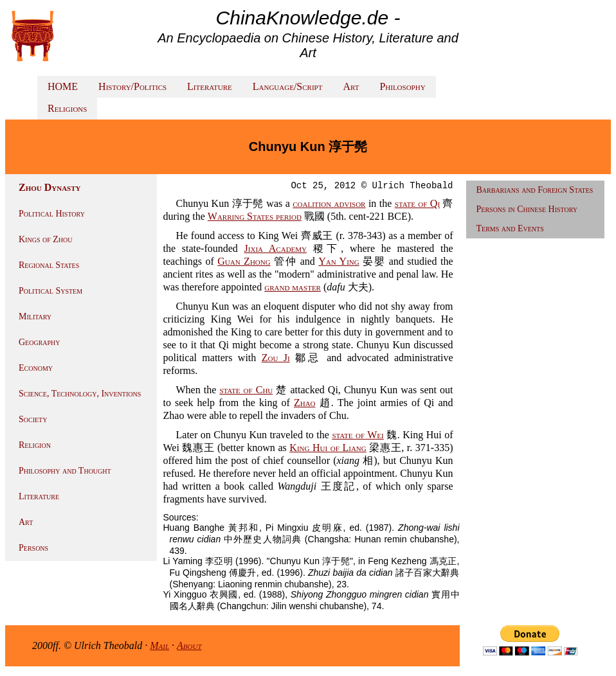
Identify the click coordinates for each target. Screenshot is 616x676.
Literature (210, 86)
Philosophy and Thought (65, 471)
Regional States (49, 265)
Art (351, 86)
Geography (40, 342)
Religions (67, 108)
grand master (293, 287)
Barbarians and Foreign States (535, 190)
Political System (50, 291)
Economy (36, 368)
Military (35, 316)
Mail (159, 645)
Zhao (305, 403)
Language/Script (288, 86)
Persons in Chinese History (527, 209)
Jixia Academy (276, 248)
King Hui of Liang (328, 448)
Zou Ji (276, 358)
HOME (63, 86)
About (189, 645)
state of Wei (358, 435)
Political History (52, 214)
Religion (35, 445)
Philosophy (402, 86)
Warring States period (255, 216)
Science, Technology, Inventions (80, 394)
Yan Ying (339, 261)
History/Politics (132, 86)
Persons (33, 548)
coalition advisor (329, 203)
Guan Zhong (244, 261)
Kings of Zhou (45, 239)
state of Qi (417, 203)
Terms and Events (510, 228)
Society (33, 419)
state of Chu (246, 390)
